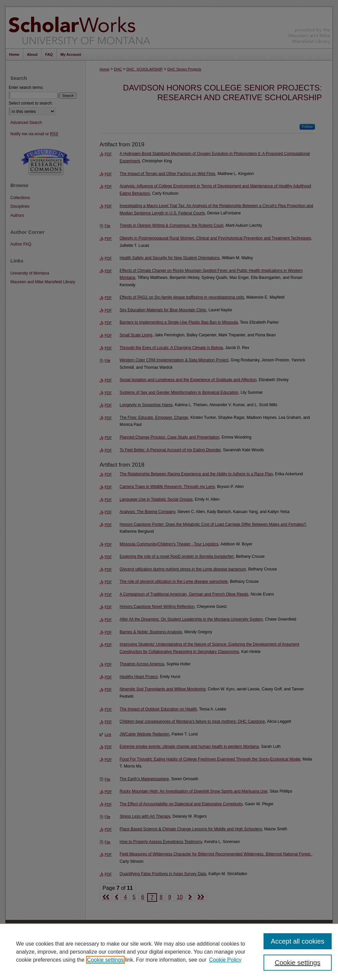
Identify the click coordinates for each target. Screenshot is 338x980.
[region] (169, 952)
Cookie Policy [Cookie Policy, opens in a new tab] (225, 960)
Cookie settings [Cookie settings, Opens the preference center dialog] (297, 963)
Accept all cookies (298, 941)
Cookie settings (105, 960)
